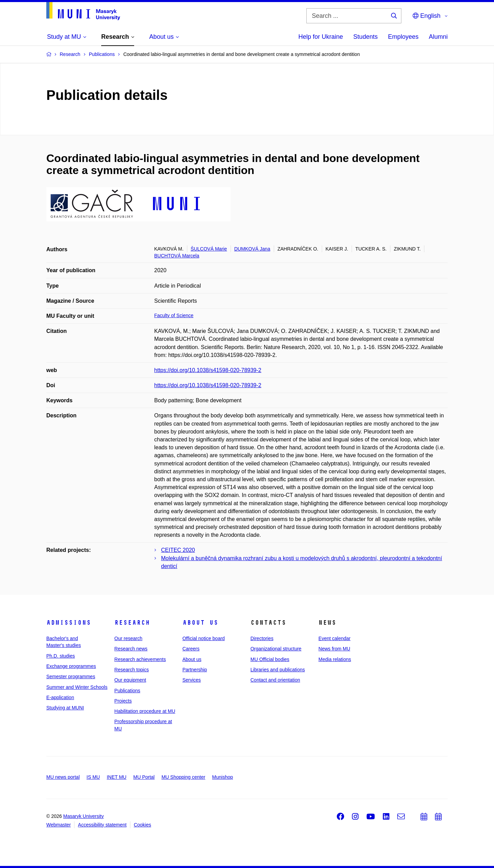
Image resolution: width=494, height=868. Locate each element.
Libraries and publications (278, 670)
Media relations (335, 659)
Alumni (438, 37)
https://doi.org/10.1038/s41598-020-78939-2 (208, 370)
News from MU (334, 649)
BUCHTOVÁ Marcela (177, 256)
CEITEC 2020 (178, 550)
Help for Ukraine (321, 37)
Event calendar (334, 638)
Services (192, 680)
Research (132, 623)
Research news (131, 649)
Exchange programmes (71, 666)
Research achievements (140, 659)
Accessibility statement (102, 825)
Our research (128, 638)
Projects (123, 701)
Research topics (131, 670)
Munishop (222, 777)
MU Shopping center (184, 777)
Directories (262, 638)
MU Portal (144, 777)
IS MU (93, 777)
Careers (191, 649)
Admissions (69, 623)
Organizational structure (276, 649)
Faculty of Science (174, 315)
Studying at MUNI (65, 708)
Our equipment (130, 680)
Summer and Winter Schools (77, 687)
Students (366, 37)
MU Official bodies (270, 659)
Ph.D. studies (61, 656)
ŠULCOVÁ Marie (209, 249)
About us (200, 623)
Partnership (195, 670)
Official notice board (204, 638)
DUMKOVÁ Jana (252, 249)
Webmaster (58, 825)
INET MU (116, 777)
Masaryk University (83, 816)
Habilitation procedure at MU (145, 711)
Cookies (143, 825)
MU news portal (63, 777)
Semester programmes (71, 676)
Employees (403, 37)
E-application (60, 697)
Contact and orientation (275, 680)
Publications (127, 691)
